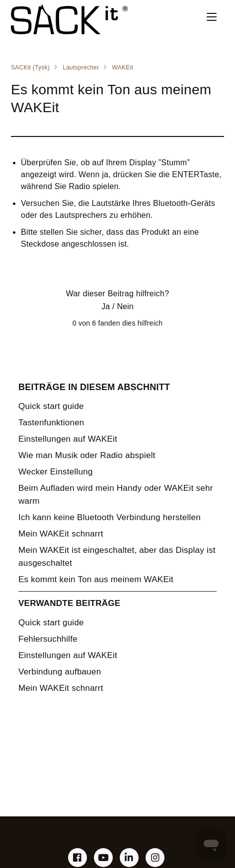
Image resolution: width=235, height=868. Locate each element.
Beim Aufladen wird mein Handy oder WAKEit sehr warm (116, 495)
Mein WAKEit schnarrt (61, 534)
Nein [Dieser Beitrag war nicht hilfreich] (125, 306)
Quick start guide (51, 406)
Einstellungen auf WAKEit (68, 439)
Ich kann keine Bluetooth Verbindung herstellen (110, 517)
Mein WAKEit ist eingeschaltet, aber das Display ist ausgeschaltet (117, 557)
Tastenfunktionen (51, 423)
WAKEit (123, 67)
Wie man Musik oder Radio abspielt (87, 455)
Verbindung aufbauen (60, 672)
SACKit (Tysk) (30, 67)
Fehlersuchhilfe (48, 639)
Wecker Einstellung (56, 472)
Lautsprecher (81, 67)
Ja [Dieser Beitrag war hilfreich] (106, 306)
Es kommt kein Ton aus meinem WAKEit (96, 579)
